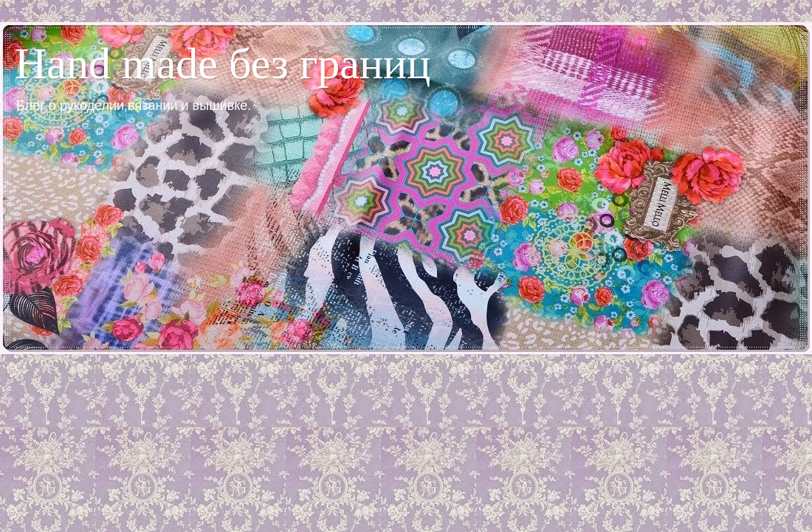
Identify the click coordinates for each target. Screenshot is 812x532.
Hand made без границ (223, 63)
